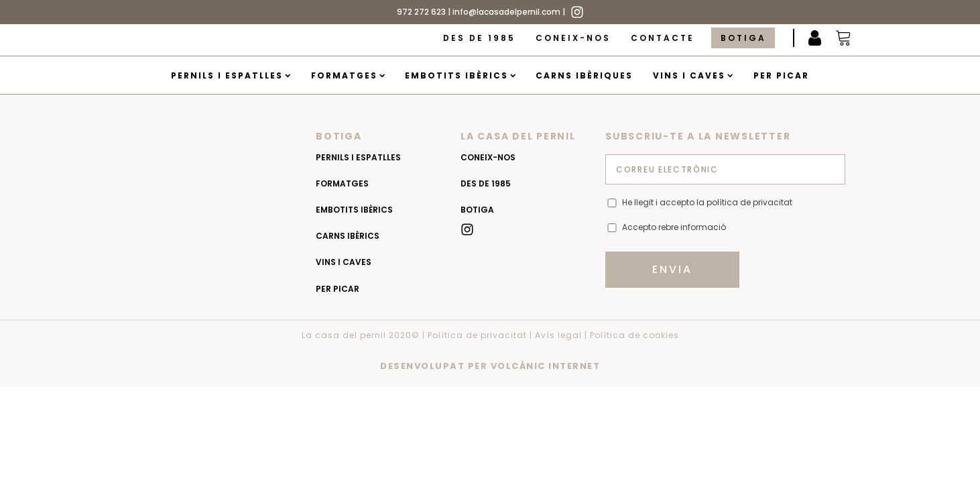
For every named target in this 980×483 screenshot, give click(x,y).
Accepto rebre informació (674, 227)
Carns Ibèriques (584, 75)
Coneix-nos (573, 38)
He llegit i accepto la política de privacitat (707, 202)
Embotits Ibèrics (460, 75)
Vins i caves (693, 75)
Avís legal (558, 335)
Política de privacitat (477, 335)
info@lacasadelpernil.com (506, 12)
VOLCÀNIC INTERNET (546, 366)
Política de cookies (634, 335)
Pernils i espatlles (231, 75)
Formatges (348, 75)
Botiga (743, 38)
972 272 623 (421, 12)
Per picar (781, 75)
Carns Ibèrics (348, 236)
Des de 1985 (479, 38)
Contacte (663, 38)
